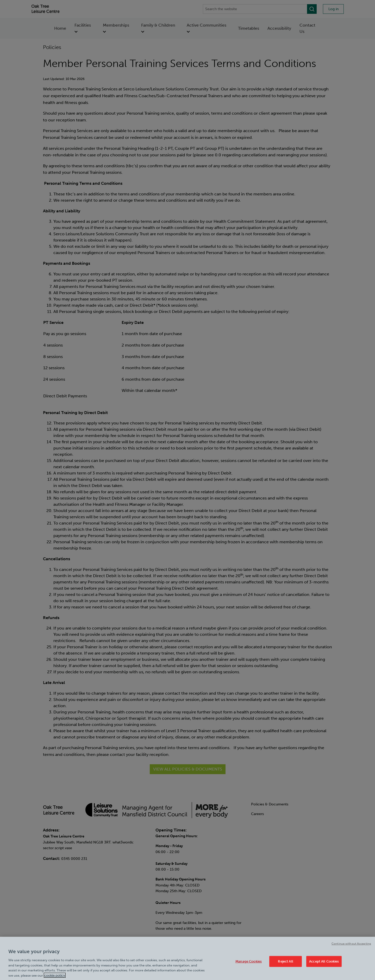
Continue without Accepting (351, 947)
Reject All (285, 964)
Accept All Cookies (324, 964)
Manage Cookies (249, 964)
